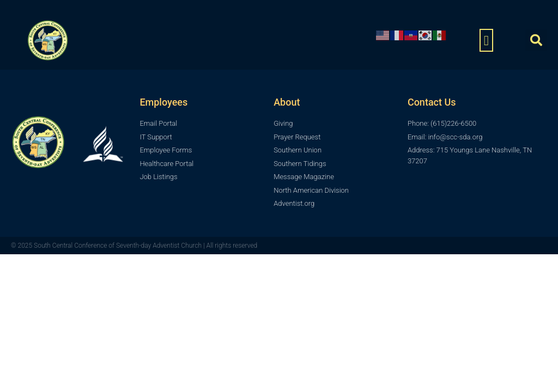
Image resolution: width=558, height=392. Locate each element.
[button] (487, 40)
